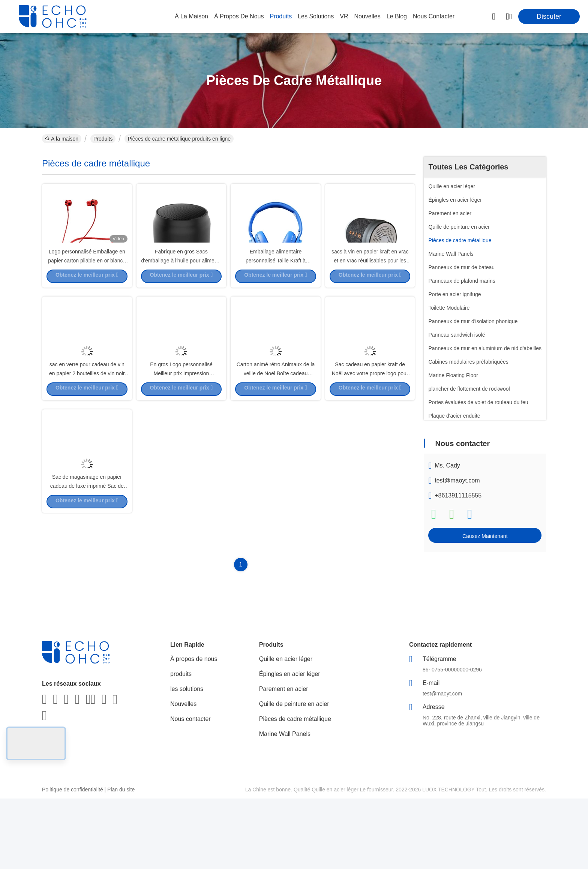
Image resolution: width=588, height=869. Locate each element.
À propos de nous (239, 16)
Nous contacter (190, 789)
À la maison (191, 16)
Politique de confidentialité (73, 860)
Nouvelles (183, 774)
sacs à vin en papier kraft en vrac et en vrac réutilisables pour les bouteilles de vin (370, 292)
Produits (103, 139)
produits (281, 16)
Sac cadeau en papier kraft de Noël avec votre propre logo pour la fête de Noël (370, 439)
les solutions (316, 16)
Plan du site (121, 860)
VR (344, 16)
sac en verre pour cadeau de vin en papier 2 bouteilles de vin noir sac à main (87, 439)
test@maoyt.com (457, 480)
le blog (397, 16)
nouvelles (367, 16)
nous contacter (434, 16)
